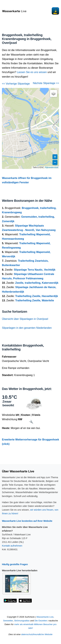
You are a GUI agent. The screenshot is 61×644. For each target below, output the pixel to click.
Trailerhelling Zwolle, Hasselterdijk (37, 296)
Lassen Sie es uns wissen (32, 72)
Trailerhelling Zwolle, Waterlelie (35, 300)
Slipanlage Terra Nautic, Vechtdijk (35, 270)
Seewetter (8, 621)
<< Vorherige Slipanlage (16, 84)
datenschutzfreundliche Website (37, 634)
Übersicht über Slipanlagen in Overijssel (25, 319)
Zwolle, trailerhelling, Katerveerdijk (37, 283)
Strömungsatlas (22, 621)
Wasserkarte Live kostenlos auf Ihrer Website (27, 521)
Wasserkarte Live (45, 617)
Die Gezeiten (41, 621)
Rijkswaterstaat (52, 167)
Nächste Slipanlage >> (46, 83)
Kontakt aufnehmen (12, 546)
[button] (54, 93)
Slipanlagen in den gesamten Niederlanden (27, 328)
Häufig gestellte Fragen (15, 564)
